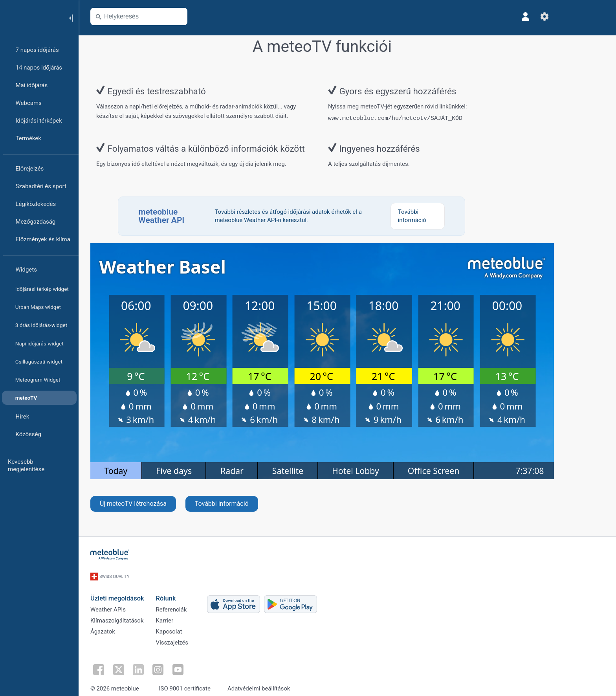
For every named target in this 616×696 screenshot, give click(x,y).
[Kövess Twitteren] (141, 663)
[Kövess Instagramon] (177, 663)
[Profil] (551, 17)
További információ (247, 502)
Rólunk (191, 588)
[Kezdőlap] (31, 17)
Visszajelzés (197, 641)
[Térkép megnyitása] (203, 17)
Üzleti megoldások (142, 588)
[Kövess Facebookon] (123, 663)
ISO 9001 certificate (210, 681)
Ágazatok (128, 628)
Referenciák (197, 602)
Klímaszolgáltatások (142, 615)
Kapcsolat (194, 628)
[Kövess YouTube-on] (195, 663)
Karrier (190, 615)
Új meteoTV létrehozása (158, 502)
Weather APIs (133, 602)
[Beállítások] (570, 17)
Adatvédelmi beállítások (284, 681)
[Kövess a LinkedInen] (159, 663)
